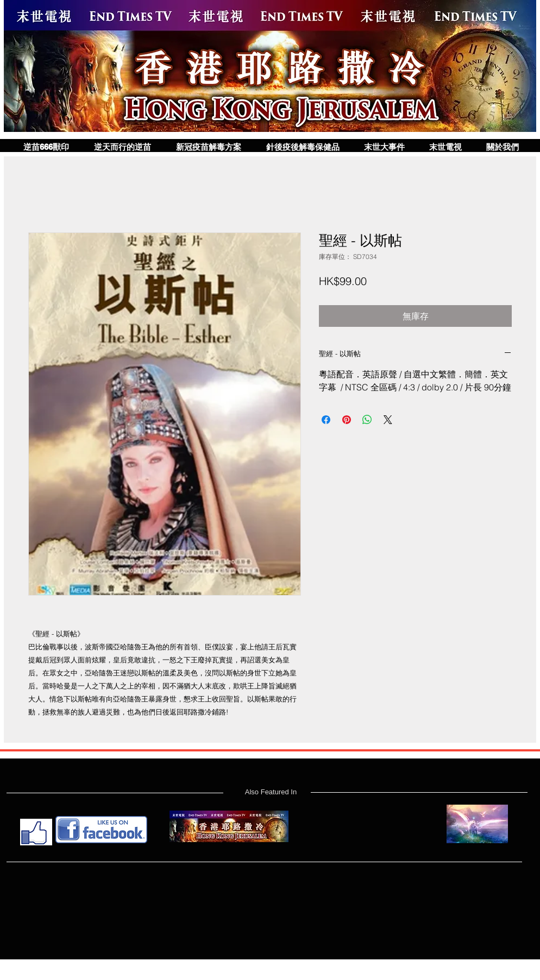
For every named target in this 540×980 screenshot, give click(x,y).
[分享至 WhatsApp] (367, 420)
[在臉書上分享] (326, 420)
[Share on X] (388, 420)
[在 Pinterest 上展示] (347, 420)
